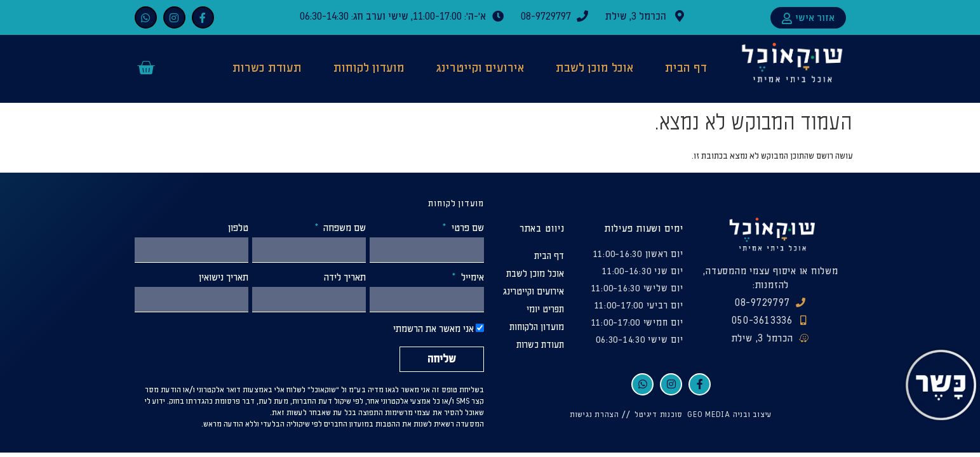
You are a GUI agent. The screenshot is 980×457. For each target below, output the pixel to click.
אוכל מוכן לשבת (594, 68)
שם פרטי (467, 228)
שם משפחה (343, 228)
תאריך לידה (345, 278)
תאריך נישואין (224, 278)
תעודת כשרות (267, 68)
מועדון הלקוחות (537, 327)
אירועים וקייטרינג (480, 68)
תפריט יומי (545, 309)
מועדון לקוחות (369, 68)
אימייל (471, 278)
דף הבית (686, 68)
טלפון (238, 228)
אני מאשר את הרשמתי (433, 330)
